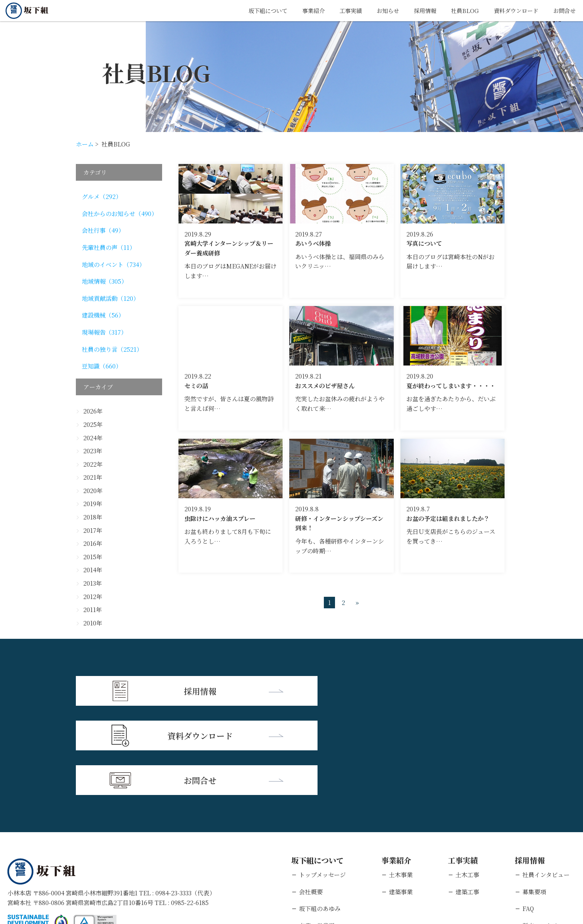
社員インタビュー (546, 784)
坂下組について (255, 11)
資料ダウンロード (513, 11)
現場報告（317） (104, 332)
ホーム (85, 144)
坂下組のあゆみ (320, 817)
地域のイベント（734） (113, 265)
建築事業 (401, 801)
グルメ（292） (102, 197)
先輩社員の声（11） (109, 247)
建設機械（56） (103, 315)
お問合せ (564, 11)
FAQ (528, 817)
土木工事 (467, 784)
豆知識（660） (102, 366)
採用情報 (419, 11)
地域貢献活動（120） (110, 298)
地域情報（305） (104, 281)
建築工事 (467, 801)
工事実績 (342, 11)
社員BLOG (460, 11)
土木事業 (401, 784)
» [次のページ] (357, 603)
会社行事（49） (103, 230)
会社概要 (311, 801)
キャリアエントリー (549, 851)
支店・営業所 (317, 835)
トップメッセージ (322, 784)
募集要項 (534, 801)
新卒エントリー (543, 835)
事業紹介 (303, 11)
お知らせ (380, 11)
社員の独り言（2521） (112, 349)
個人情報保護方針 (80, 876)
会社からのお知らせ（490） (120, 214)
